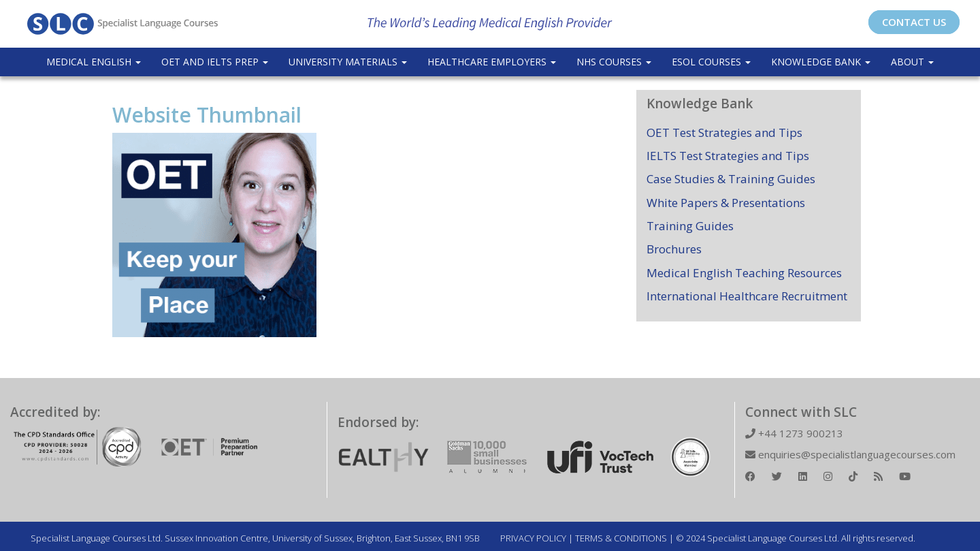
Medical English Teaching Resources (744, 273)
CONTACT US (914, 22)
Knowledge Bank (821, 62)
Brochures (674, 249)
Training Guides (690, 226)
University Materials (348, 62)
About (912, 62)
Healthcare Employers (492, 62)
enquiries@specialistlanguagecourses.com (850, 454)
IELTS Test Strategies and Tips (728, 156)
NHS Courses (614, 62)
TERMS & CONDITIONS (621, 538)
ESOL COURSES (711, 62)
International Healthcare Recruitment (747, 296)
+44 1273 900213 (794, 433)
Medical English (94, 62)
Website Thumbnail (207, 115)
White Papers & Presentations (726, 203)
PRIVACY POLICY (533, 538)
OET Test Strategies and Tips (724, 132)
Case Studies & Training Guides (731, 179)
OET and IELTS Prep (215, 62)
